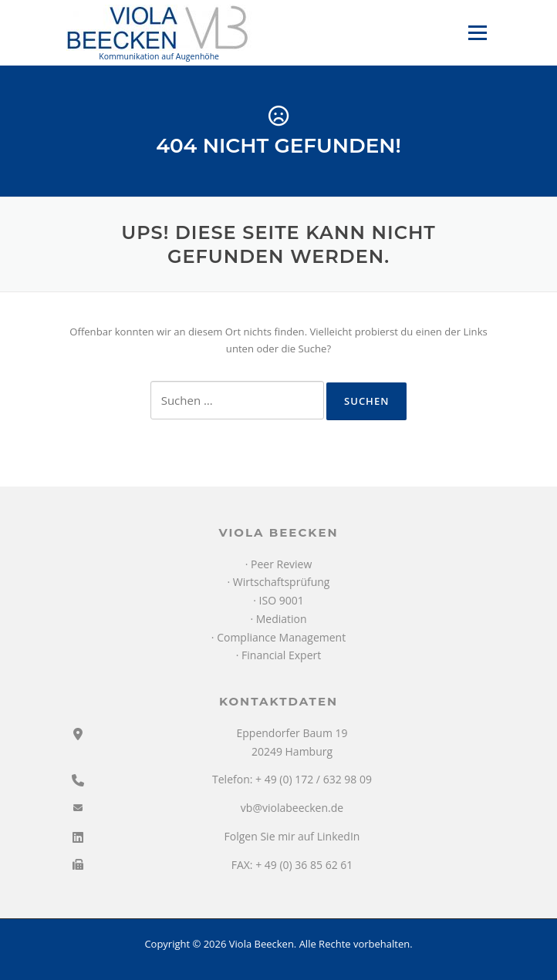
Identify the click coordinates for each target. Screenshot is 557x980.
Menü (477, 32)
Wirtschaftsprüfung (282, 582)
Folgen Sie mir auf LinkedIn (292, 836)
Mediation (282, 619)
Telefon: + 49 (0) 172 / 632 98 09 (292, 779)
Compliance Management (281, 637)
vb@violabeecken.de (292, 808)
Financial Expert (281, 655)
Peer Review (281, 564)
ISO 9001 (282, 600)
